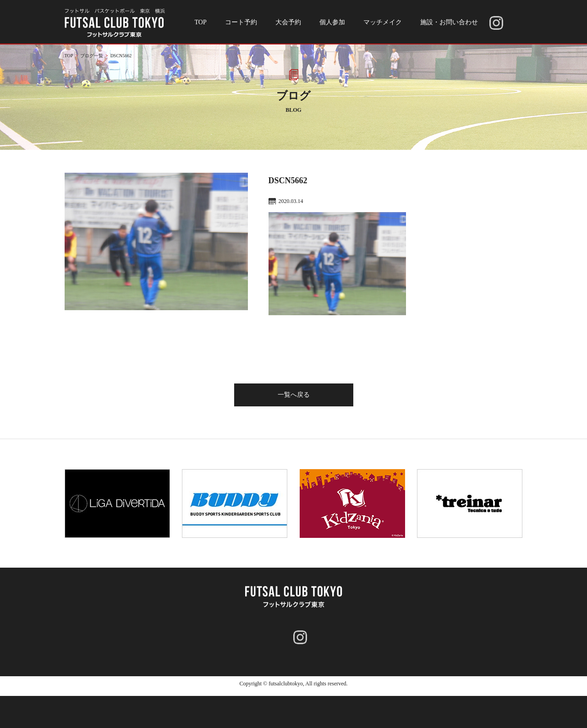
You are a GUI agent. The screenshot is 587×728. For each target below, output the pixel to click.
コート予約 (241, 22)
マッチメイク (383, 22)
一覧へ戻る (294, 395)
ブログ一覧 (92, 56)
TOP (201, 22)
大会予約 (288, 22)
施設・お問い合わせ (449, 22)
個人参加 (332, 22)
